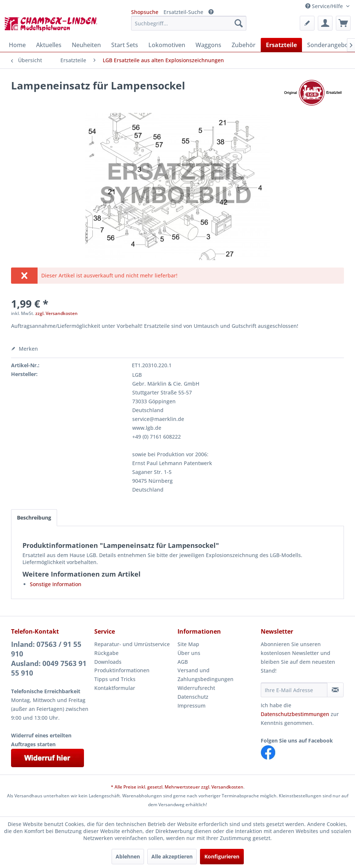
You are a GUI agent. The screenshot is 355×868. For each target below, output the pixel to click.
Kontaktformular (115, 688)
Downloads (108, 662)
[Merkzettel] (307, 23)
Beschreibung (34, 518)
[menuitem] (189, 23)
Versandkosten (227, 787)
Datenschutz (193, 697)
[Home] (17, 45)
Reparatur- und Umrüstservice (132, 644)
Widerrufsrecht (196, 688)
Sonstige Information (56, 584)
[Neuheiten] (86, 45)
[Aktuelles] (49, 45)
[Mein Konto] (325, 23)
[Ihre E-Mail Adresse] (294, 690)
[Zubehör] (244, 45)
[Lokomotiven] (167, 45)
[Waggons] (208, 45)
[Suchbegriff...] (189, 23)
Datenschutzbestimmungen (295, 714)
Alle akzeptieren (172, 856)
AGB (183, 662)
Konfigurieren (222, 856)
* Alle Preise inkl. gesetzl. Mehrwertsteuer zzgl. (161, 787)
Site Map (188, 644)
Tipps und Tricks (115, 679)
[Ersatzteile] (281, 45)
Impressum (191, 706)
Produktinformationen (122, 670)
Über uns (189, 653)
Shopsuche (145, 12)
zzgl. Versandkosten (57, 313)
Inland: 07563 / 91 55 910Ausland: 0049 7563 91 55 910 (49, 659)
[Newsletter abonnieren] (335, 690)
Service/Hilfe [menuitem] (325, 6)
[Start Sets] (125, 45)
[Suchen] (239, 23)
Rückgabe (106, 653)
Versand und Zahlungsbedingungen (205, 675)
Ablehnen (128, 856)
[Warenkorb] (343, 23)
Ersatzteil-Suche (183, 12)
